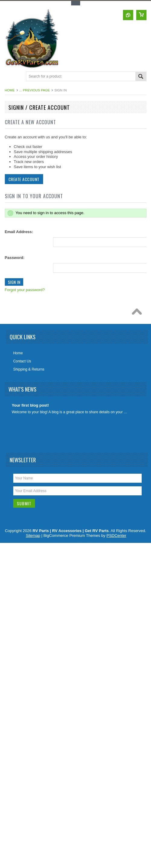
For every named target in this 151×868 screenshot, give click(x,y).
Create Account (23, 179)
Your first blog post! (30, 405)
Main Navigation (10, 77)
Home (10, 90)
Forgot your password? (24, 290)
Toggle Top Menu (76, 3)
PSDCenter (116, 536)
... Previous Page (35, 90)
